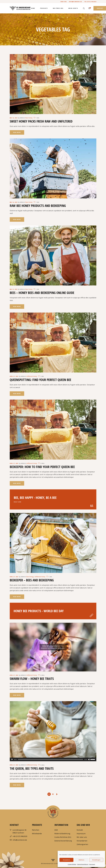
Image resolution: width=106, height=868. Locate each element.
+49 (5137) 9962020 (90, 2)
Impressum (92, 864)
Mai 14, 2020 (14, 118)
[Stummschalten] (89, 759)
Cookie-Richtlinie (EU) (63, 837)
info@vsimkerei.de (75, 2)
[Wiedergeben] (12, 759)
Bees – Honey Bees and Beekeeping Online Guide (42, 293)
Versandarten (82, 841)
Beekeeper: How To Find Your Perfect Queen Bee (42, 467)
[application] (53, 759)
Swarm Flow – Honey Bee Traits (32, 679)
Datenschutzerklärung (83, 864)
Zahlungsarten (82, 844)
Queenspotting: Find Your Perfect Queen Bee (40, 380)
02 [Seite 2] (53, 794)
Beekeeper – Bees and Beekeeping (32, 580)
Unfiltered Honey (32, 376)
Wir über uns (82, 837)
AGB (56, 830)
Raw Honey (29, 118)
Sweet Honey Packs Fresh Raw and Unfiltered (41, 121)
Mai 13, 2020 (14, 289)
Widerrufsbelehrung (62, 834)
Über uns (64, 2)
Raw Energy (30, 577)
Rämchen (36, 830)
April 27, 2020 (14, 376)
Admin (22, 118)
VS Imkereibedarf (46, 864)
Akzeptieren (66, 860)
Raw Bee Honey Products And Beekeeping (38, 206)
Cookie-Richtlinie (72, 864)
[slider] (50, 759)
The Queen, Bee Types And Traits (32, 768)
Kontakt (80, 830)
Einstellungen (96, 860)
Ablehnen (81, 860)
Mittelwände (37, 834)
